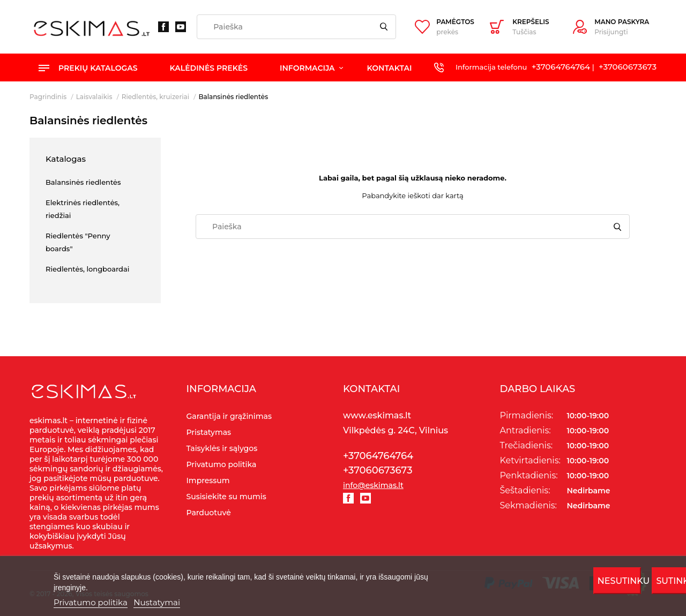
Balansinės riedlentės (83, 182)
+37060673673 (628, 67)
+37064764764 (561, 67)
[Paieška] (296, 27)
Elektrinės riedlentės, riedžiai (83, 209)
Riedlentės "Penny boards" (78, 242)
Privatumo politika (91, 602)
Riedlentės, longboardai (87, 269)
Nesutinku (620, 581)
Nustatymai (157, 602)
